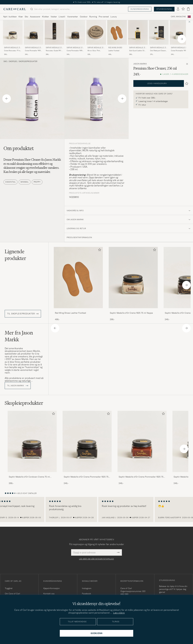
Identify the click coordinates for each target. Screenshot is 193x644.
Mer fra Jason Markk (19, 336)
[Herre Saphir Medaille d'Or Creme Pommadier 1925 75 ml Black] (87, 441)
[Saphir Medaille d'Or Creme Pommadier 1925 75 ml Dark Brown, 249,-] (75, 38)
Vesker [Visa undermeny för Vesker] (54, 17)
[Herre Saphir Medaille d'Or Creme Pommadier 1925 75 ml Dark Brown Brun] (75, 32)
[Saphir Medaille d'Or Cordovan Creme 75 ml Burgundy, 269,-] (32, 448)
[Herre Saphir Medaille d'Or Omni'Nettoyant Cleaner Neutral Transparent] (159, 32)
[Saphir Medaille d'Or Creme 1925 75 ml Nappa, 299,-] (133, 284)
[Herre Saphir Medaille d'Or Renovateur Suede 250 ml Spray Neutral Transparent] (54, 32)
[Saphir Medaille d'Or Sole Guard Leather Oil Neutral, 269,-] (138, 38)
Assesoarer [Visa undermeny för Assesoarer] (35, 17)
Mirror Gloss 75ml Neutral (94, 51)
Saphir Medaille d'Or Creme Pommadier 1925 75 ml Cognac (141, 477)
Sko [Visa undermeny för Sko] (26, 17)
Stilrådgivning (164, 9)
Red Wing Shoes (115, 48)
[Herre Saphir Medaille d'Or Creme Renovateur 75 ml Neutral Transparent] (13, 32)
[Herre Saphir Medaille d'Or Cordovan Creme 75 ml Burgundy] (32, 441)
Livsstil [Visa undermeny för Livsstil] (62, 17)
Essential (11, 182)
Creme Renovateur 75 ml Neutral (12, 51)
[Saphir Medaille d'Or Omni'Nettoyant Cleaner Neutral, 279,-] (159, 38)
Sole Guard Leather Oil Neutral (137, 51)
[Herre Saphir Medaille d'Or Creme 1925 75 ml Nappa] (133, 278)
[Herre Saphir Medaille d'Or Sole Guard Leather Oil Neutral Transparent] (138, 32)
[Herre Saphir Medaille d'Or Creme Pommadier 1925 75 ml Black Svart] (34, 32)
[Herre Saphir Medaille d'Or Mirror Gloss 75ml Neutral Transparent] (96, 32)
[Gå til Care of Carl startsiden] (15, 9)
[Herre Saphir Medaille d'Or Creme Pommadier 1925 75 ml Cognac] (142, 441)
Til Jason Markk (18, 386)
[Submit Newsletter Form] (118, 552)
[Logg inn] (178, 9)
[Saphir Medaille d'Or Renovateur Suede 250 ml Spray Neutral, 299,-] (54, 38)
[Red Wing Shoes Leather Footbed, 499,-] (117, 38)
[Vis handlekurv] (188, 9)
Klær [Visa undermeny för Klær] (21, 17)
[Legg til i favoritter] (99, 250)
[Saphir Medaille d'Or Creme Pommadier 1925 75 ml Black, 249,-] (34, 38)
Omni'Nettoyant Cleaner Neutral (158, 51)
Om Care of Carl (12, 594)
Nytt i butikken (97, 2)
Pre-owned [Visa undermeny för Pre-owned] (104, 17)
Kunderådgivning (140, 9)
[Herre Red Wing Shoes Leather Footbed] (117, 32)
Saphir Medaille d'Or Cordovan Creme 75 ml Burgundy (29, 477)
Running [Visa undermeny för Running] (93, 17)
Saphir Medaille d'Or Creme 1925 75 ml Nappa (131, 313)
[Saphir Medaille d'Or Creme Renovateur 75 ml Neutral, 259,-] (13, 38)
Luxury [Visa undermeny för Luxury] (114, 17)
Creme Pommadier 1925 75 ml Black (33, 51)
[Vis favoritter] (183, 9)
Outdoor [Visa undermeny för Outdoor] (84, 17)
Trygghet (9, 588)
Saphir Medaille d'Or (13, 48)
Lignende (15, 255)
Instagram (87, 588)
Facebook (86, 594)
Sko (5, 61)
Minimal (25, 182)
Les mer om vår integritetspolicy (96, 559)
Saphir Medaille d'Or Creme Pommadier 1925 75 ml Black (86, 477)
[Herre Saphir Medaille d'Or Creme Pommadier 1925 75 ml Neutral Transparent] (180, 32)
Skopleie (13, 61)
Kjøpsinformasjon (51, 588)
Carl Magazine (178, 17)
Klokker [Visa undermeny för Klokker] (45, 17)
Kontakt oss (49, 594)
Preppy (37, 182)
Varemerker (73, 17)
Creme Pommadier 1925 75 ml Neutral (179, 51)
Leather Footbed (114, 51)
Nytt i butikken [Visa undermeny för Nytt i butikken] (10, 17)
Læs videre (119, 613)
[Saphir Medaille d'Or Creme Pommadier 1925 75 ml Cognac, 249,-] (142, 448)
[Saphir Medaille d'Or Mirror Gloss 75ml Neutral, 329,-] (96, 38)
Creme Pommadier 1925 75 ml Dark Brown (75, 51)
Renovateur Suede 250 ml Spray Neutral (54, 51)
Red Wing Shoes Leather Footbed (70, 313)
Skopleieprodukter (28, 61)
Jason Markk (140, 64)
